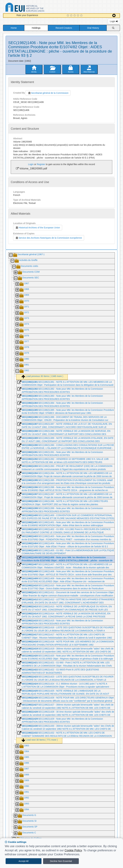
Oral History (93, 28)
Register (41, 164)
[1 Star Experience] (68, 16)
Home (14, 28)
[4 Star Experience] (78, 16)
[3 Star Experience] (75, 16)
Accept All (23, 861)
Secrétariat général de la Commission (48, 93)
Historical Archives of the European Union (38, 228)
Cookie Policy (73, 850)
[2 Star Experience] (72, 16)
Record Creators (64, 28)
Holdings (36, 28)
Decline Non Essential (61, 861)
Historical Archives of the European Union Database (34, 8)
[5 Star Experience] (82, 16)
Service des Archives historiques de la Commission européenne (49, 238)
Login (114, 21)
